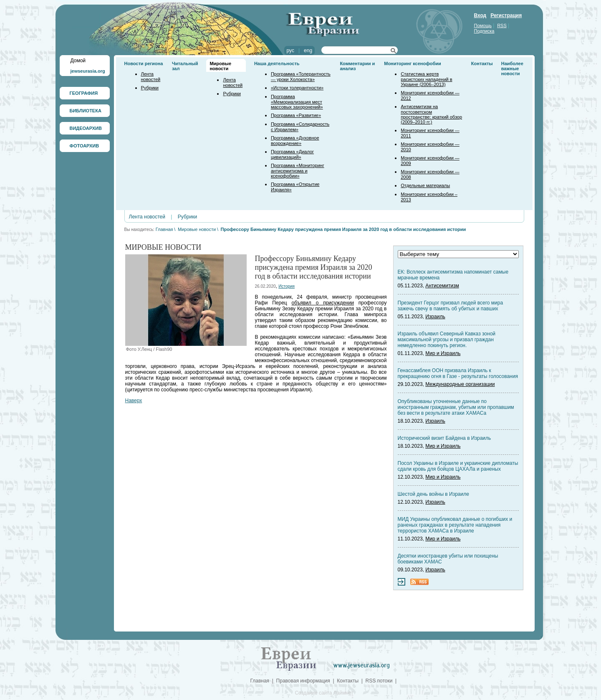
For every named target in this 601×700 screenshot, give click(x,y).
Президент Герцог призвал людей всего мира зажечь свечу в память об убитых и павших (451, 306)
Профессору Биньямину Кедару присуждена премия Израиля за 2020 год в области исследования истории (343, 229)
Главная (164, 229)
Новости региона (144, 63)
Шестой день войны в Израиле (433, 494)
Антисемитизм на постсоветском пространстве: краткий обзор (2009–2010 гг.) (431, 114)
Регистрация (506, 15)
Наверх (134, 401)
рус (290, 51)
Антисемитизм (442, 286)
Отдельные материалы (425, 185)
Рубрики (150, 88)
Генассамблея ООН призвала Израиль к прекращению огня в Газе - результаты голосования (458, 373)
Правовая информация (303, 681)
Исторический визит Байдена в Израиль (444, 438)
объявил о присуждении (323, 303)
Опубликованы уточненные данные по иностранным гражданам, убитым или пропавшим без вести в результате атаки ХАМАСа (456, 407)
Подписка (484, 31)
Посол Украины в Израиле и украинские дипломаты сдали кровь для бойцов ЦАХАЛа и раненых (458, 466)
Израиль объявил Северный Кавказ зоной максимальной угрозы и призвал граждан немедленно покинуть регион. (447, 340)
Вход (480, 15)
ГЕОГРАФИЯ (84, 93)
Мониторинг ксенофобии (413, 63)
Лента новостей (151, 77)
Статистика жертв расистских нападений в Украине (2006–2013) (426, 79)
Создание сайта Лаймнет (324, 693)
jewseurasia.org (88, 71)
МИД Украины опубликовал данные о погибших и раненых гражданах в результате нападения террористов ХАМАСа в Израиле (455, 525)
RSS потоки (379, 681)
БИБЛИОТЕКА (86, 111)
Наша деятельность (277, 63)
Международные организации (460, 384)
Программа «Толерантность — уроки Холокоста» (301, 77)
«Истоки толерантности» (297, 88)
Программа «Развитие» (296, 115)
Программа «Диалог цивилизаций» (292, 154)
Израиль (435, 317)
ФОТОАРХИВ (85, 146)
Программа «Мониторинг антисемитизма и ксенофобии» (298, 171)
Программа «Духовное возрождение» (295, 141)
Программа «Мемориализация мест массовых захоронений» (297, 102)
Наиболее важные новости (512, 68)
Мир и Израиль (443, 353)
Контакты (482, 63)
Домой (78, 61)
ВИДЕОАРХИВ (86, 128)
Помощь (483, 25)
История (287, 286)
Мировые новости (220, 66)
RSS (502, 25)
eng (308, 51)
